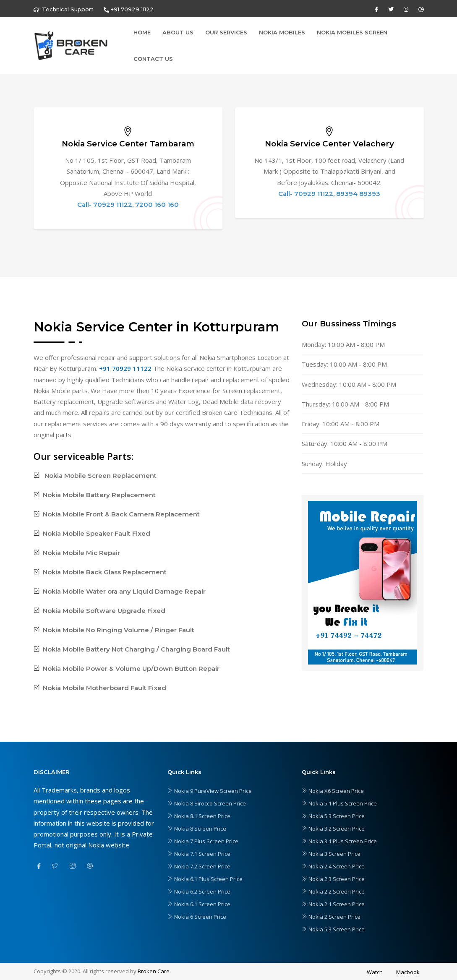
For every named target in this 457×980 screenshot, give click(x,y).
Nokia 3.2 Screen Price (333, 829)
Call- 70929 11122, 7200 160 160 (128, 205)
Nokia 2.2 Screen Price (333, 891)
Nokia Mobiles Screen (352, 32)
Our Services (226, 32)
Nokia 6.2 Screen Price (199, 891)
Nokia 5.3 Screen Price (333, 816)
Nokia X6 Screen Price (333, 791)
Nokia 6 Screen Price (197, 917)
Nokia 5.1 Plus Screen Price (339, 803)
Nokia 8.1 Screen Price (199, 816)
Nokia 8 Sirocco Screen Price (207, 803)
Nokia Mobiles (282, 32)
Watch (375, 972)
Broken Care (154, 971)
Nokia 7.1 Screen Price (199, 854)
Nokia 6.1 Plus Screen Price (205, 879)
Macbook (408, 972)
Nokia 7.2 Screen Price (199, 866)
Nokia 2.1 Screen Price (333, 904)
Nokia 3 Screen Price (331, 854)
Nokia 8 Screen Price (197, 829)
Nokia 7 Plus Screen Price (203, 841)
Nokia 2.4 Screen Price (333, 866)
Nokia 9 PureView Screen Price (210, 791)
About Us (178, 32)
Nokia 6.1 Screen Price (199, 904)
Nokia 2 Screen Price (331, 917)
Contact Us (153, 59)
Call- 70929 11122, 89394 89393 (329, 194)
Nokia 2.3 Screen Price (333, 879)
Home (142, 32)
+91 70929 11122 (125, 368)
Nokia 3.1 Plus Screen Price (339, 841)
